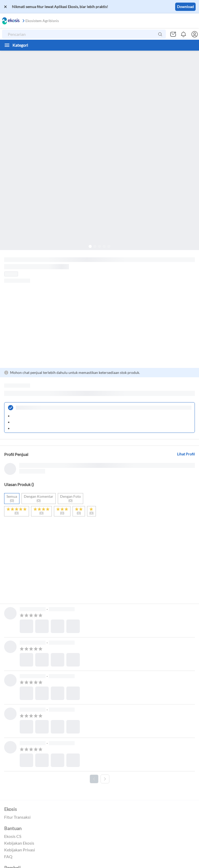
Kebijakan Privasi (20, 850)
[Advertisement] (99, 325)
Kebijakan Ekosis (19, 843)
